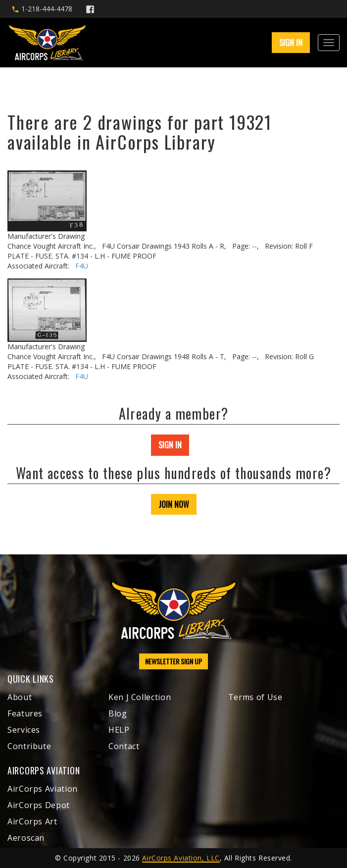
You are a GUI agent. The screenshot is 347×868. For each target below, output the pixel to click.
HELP (119, 730)
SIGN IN (291, 43)
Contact (124, 746)
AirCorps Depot (39, 805)
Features (25, 713)
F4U (82, 266)
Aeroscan (26, 838)
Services (24, 730)
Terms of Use (255, 697)
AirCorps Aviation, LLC (181, 858)
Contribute (29, 746)
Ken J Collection (140, 697)
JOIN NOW (174, 504)
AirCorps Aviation (43, 789)
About (20, 697)
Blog (118, 713)
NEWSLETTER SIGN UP (173, 661)
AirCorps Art (32, 821)
